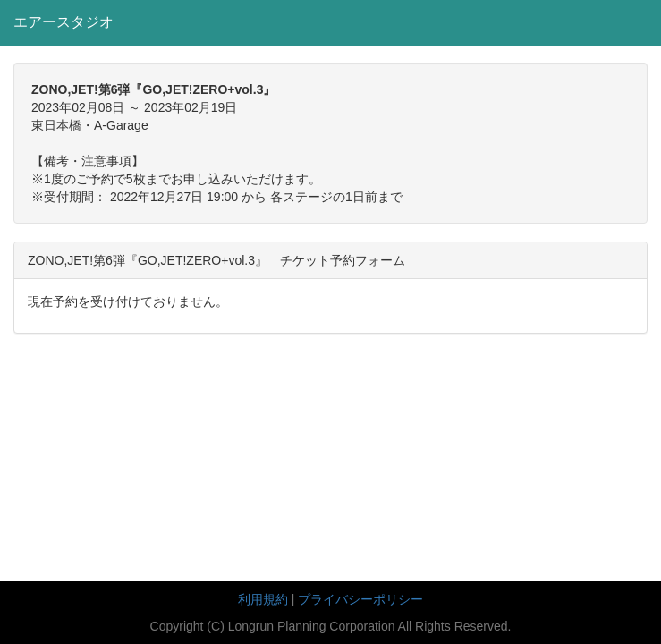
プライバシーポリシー (360, 599)
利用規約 (263, 599)
